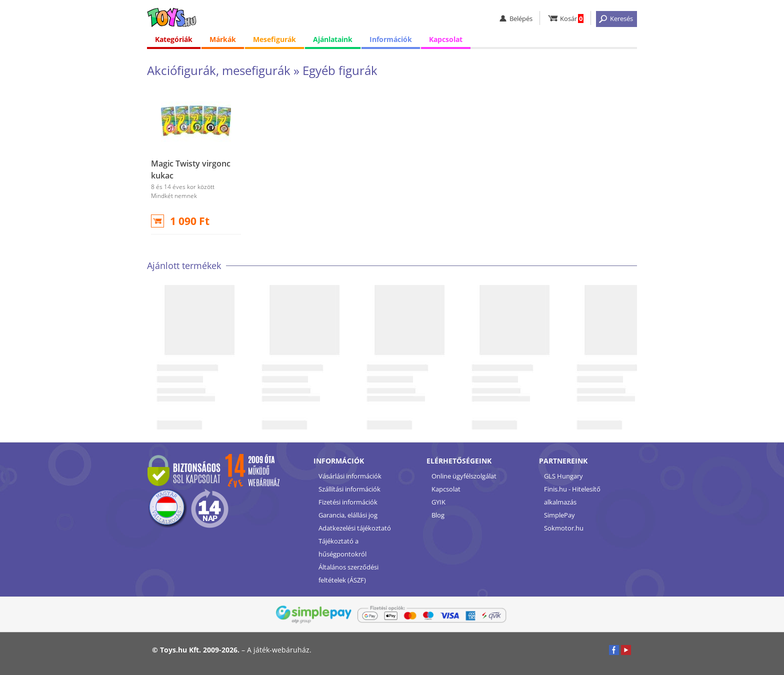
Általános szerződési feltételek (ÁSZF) (348, 573)
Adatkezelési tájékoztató (355, 528)
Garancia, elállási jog (348, 515)
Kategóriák (174, 40)
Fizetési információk (348, 502)
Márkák (223, 40)
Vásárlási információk (350, 476)
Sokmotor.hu (564, 528)
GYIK (438, 502)
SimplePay (559, 515)
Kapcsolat (446, 40)
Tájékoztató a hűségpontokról (342, 547)
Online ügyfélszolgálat (464, 476)
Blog (438, 515)
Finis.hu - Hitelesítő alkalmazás (572, 495)
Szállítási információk (349, 489)
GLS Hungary (563, 476)
